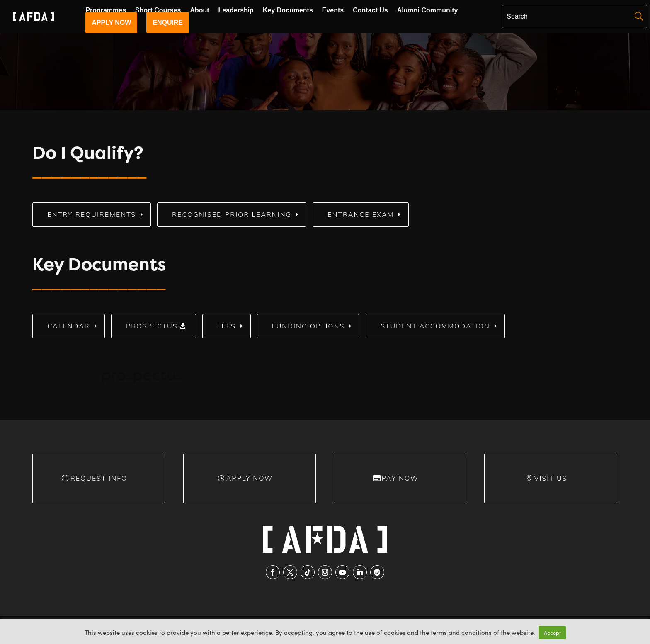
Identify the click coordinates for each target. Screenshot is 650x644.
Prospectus (152, 326)
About (199, 11)
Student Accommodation (435, 326)
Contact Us (370, 11)
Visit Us (551, 478)
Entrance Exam (361, 214)
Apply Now (250, 478)
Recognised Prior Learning (232, 214)
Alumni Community (428, 11)
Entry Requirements (92, 214)
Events (333, 11)
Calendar (68, 326)
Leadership (236, 11)
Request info (99, 478)
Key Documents (288, 11)
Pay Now (400, 478)
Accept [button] (552, 633)
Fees (227, 326)
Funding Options (308, 326)
